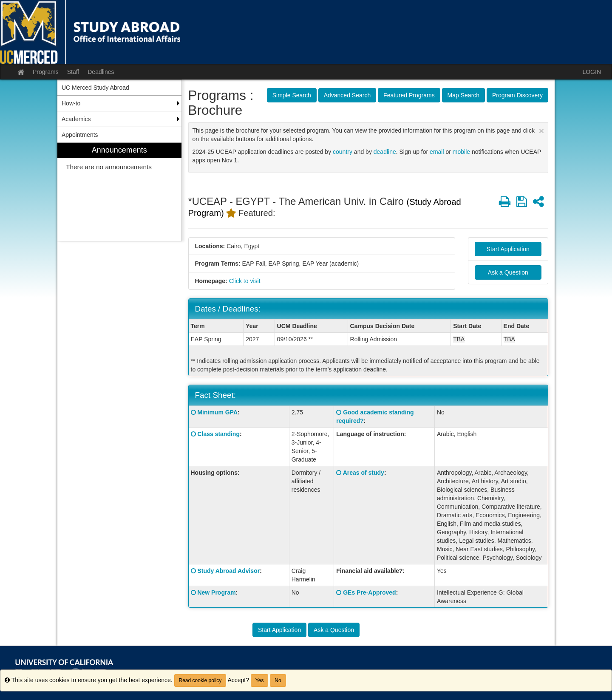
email (437, 152)
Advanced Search (347, 95)
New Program (216, 592)
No (278, 680)
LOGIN (592, 72)
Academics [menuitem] (76, 119)
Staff (73, 72)
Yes (260, 680)
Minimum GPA (217, 412)
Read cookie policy (200, 680)
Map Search (463, 95)
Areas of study (364, 473)
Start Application (508, 249)
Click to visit (245, 281)
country (343, 152)
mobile (461, 152)
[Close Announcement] (541, 131)
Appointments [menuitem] (80, 135)
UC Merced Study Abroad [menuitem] (95, 88)
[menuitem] (119, 192)
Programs (46, 72)
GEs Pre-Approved (369, 592)
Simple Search (292, 95)
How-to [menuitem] (71, 103)
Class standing (218, 434)
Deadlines (101, 72)
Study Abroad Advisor (228, 571)
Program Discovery (517, 95)
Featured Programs (409, 95)
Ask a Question (508, 272)
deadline (385, 152)
